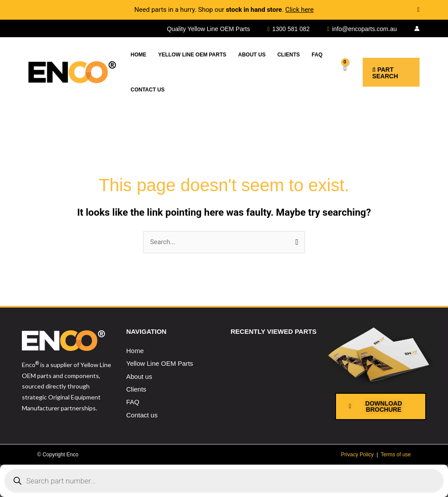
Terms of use (396, 455)
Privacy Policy (357, 455)
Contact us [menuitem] (142, 415)
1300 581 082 (291, 29)
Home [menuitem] (135, 351)
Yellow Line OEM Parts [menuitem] (160, 364)
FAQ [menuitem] (133, 402)
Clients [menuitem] (136, 389)
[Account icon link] (417, 28)
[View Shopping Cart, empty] (337, 72)
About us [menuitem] (139, 376)
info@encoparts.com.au (364, 29)
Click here (299, 10)
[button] (385, 72)
